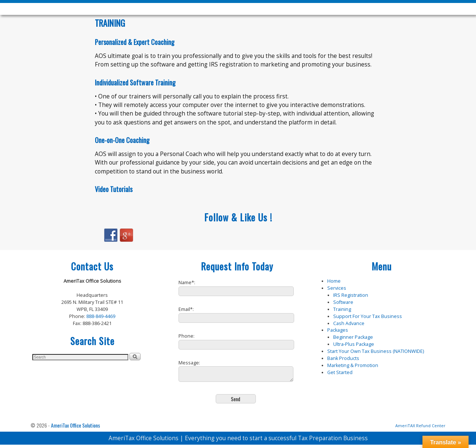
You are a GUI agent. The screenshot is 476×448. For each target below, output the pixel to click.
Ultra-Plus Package (354, 344)
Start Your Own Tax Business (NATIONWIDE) (376, 351)
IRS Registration (351, 295)
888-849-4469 (101, 316)
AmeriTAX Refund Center (420, 429)
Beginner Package (353, 337)
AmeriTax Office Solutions (75, 428)
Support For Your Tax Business (368, 316)
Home (334, 281)
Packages (338, 330)
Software (343, 302)
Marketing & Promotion (353, 365)
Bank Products (343, 358)
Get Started (340, 372)
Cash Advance (349, 323)
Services (337, 288)
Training (342, 309)
